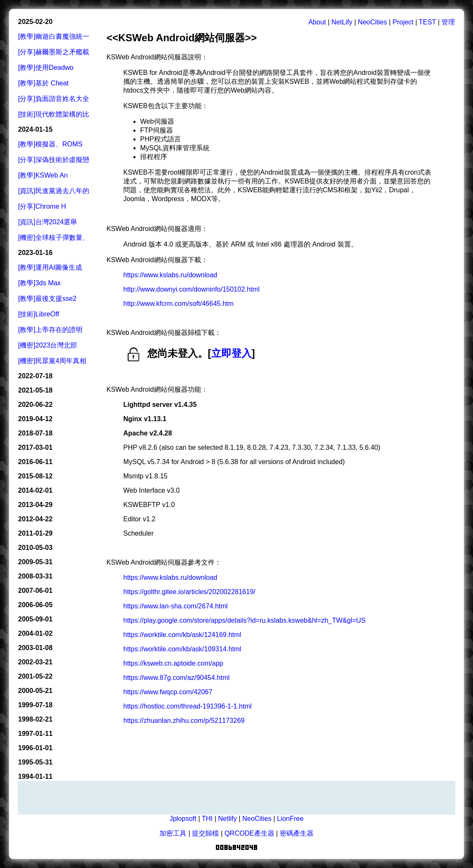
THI (207, 819)
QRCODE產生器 (249, 833)
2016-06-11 (35, 462)
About (317, 22)
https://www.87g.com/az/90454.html (177, 678)
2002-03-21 (35, 662)
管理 (448, 22)
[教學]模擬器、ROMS (50, 144)
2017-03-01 (35, 447)
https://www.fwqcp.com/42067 (168, 692)
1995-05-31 (35, 762)
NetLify (342, 22)
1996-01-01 (35, 748)
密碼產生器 (297, 833)
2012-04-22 (35, 519)
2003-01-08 (35, 648)
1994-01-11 (35, 776)
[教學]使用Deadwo (46, 68)
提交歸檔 (205, 833)
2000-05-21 (35, 691)
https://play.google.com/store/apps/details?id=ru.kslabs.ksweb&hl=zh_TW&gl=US (244, 620)
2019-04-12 (35, 419)
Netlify (227, 819)
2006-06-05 (35, 605)
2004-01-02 (35, 633)
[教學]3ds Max (39, 283)
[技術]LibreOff (39, 314)
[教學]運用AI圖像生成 (50, 267)
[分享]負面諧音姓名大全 (54, 99)
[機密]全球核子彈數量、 (54, 238)
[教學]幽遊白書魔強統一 (54, 36)
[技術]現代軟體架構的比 (54, 114)
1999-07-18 (35, 705)
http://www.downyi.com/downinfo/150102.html (191, 289)
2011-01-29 (35, 533)
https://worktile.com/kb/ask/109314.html (182, 649)
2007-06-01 (35, 591)
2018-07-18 (35, 433)
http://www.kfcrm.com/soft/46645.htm (178, 304)
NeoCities (372, 22)
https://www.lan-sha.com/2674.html (175, 606)
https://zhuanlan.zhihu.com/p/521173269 (184, 721)
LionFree (290, 819)
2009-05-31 (35, 562)
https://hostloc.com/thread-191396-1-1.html (187, 706)
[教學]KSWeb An (43, 175)
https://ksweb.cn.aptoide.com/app (173, 663)
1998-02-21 (35, 719)
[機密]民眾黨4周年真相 (52, 361)
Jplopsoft (183, 819)
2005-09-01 (35, 619)
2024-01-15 (35, 129)
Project (403, 22)
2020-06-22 (35, 405)
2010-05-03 (35, 548)
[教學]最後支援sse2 (47, 299)
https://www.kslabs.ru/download (170, 275)
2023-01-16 (35, 253)
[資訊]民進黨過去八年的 (54, 191)
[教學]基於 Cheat (43, 83)
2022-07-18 (35, 376)
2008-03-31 (35, 576)
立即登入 (231, 353)
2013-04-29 (35, 505)
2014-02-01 (35, 490)
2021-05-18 (35, 390)
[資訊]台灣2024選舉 (48, 222)
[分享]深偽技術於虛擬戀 (54, 160)
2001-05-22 (35, 676)
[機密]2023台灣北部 (48, 345)
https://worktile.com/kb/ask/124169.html (182, 635)
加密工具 (173, 833)
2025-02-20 (35, 22)
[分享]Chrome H (42, 206)
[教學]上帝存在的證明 (50, 330)
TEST (427, 22)
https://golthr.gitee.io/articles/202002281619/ (189, 592)
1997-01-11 (35, 734)
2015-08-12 (35, 476)
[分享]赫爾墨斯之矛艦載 (54, 52)
